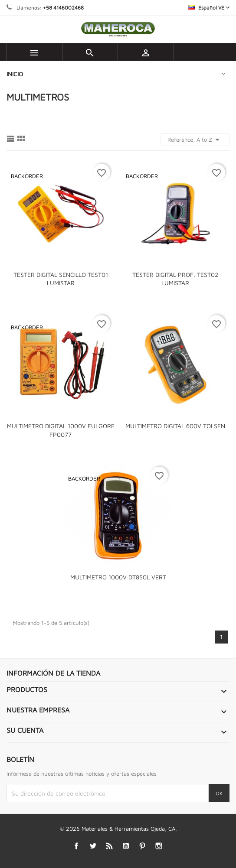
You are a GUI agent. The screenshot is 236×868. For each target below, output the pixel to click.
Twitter (93, 846)
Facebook (77, 846)
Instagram (159, 846)
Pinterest (143, 846)
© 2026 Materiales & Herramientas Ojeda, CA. (118, 829)
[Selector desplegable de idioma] (209, 8)
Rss (110, 846)
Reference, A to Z (195, 140)
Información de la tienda (53, 673)
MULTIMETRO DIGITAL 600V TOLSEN (175, 426)
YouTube (126, 846)
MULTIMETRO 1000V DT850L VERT (118, 577)
